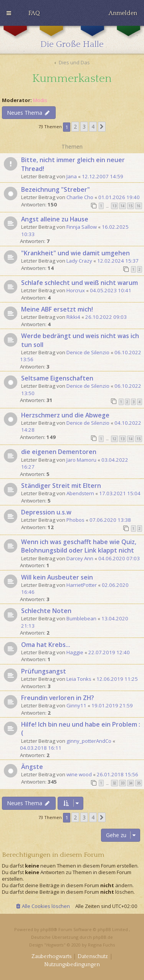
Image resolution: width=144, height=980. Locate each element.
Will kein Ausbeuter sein (57, 577)
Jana (72, 176)
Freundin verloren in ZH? (58, 698)
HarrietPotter (82, 585)
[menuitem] (34, 13)
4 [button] (93, 126)
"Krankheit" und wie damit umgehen (75, 253)
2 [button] (75, 126)
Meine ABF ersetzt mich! (57, 309)
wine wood (79, 774)
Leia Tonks (79, 679)
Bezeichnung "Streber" (55, 189)
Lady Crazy (79, 261)
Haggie (75, 652)
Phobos (75, 520)
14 (122, 206)
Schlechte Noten (46, 611)
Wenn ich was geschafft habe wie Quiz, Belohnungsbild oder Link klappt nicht (79, 546)
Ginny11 (76, 705)
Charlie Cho (80, 197)
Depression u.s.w (46, 512)
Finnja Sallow (82, 227)
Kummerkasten (72, 79)
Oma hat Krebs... (46, 645)
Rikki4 (73, 317)
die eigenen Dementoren (59, 452)
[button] (102, 127)
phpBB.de (103, 937)
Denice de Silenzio (88, 352)
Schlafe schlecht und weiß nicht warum (79, 283)
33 (122, 783)
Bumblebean (81, 618)
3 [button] (84, 126)
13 (114, 206)
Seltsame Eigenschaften (57, 378)
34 (131, 783)
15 (131, 206)
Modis (40, 100)
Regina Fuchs (101, 945)
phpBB (47, 929)
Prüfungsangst (44, 671)
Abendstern (80, 493)
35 (139, 783)
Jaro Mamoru (81, 460)
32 (114, 783)
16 (139, 206)
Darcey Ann (80, 558)
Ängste (32, 767)
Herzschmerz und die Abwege (65, 415)
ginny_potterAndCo (89, 741)
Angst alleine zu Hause (55, 219)
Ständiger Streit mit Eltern (61, 486)
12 (114, 439)
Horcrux (76, 290)
